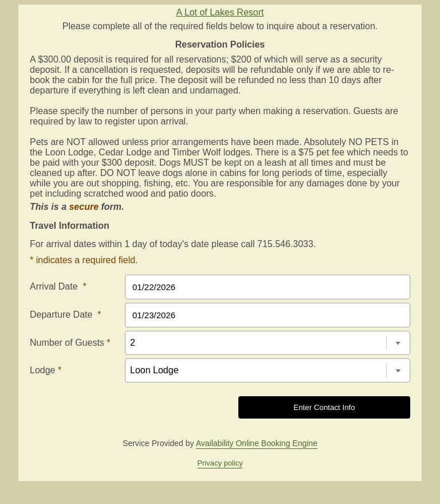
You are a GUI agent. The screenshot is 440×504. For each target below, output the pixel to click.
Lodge (46, 370)
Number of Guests (70, 343)
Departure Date (66, 314)
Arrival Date (58, 286)
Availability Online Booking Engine (257, 443)
